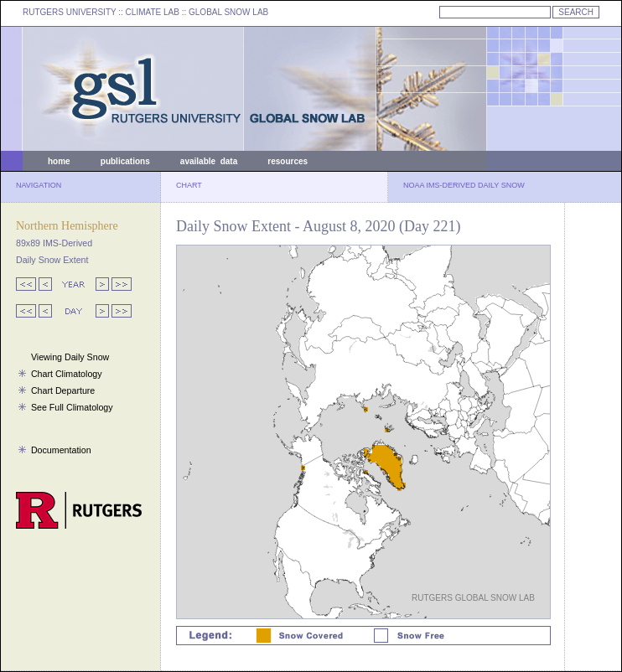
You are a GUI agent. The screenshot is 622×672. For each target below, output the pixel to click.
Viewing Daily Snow (70, 357)
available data (209, 161)
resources (288, 161)
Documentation (61, 450)
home (59, 161)
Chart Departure (63, 390)
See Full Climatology (72, 407)
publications (125, 161)
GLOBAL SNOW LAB (228, 12)
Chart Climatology (67, 374)
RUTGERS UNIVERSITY (70, 12)
